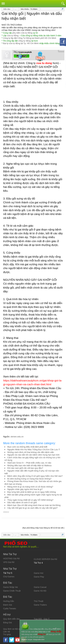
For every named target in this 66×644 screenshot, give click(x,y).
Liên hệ (7, 632)
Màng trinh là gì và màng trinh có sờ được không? (30, 487)
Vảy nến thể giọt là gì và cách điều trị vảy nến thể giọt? (32, 508)
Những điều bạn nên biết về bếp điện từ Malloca (29, 465)
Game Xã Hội (40, 591)
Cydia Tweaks (10, 608)
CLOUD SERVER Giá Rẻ (45, 559)
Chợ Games (9, 577)
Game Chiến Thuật (12, 591)
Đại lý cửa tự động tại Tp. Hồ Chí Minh (21, 43)
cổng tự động (24, 41)
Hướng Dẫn (9, 601)
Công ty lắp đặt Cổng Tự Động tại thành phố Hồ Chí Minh (30, 38)
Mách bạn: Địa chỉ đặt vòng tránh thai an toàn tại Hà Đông (34, 505)
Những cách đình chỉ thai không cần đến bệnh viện (31, 452)
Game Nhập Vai (10, 587)
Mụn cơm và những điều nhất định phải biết (27, 447)
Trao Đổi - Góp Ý (42, 619)
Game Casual (40, 587)
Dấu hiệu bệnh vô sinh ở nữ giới (22, 503)
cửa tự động (13, 36)
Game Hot (39, 573)
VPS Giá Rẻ (9, 562)
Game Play (39, 577)
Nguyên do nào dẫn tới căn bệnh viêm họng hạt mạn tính (33, 455)
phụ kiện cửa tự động (22, 33)
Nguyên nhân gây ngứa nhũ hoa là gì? (25, 489)
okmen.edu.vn (17, 437)
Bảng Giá (7, 623)
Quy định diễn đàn (12, 619)
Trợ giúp (7, 634)
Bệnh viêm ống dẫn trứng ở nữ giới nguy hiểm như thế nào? (35, 476)
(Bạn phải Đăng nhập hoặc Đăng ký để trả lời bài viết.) (43, 528)
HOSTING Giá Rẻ (11, 559)
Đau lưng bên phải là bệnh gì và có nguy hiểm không (32, 492)
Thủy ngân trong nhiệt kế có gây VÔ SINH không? (30, 500)
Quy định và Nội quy (13, 629)
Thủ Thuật (39, 601)
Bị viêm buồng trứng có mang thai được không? (29, 479)
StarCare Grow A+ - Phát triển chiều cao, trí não (29, 463)
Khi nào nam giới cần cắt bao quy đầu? (25, 468)
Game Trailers (40, 605)
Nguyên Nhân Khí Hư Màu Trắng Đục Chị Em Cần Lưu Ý (34, 450)
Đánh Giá (8, 605)
